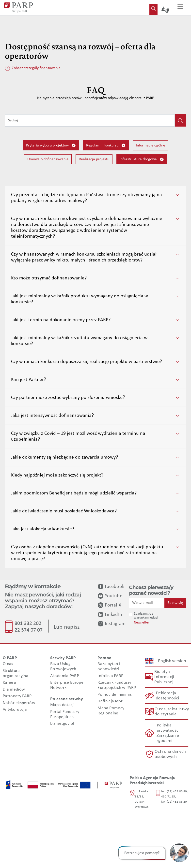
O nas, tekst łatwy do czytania (172, 712)
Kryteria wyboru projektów (51, 145)
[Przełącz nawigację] (180, 8)
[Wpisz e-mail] (147, 603)
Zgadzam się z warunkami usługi (146, 616)
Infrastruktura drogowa (142, 159)
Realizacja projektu (94, 159)
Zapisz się (175, 603)
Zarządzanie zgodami (167, 738)
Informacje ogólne (151, 145)
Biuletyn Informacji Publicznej (164, 677)
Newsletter (142, 623)
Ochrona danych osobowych (170, 754)
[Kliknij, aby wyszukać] (180, 120)
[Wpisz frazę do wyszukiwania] (90, 120)
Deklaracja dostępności (167, 696)
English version (172, 661)
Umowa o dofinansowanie (48, 159)
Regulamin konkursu (106, 145)
